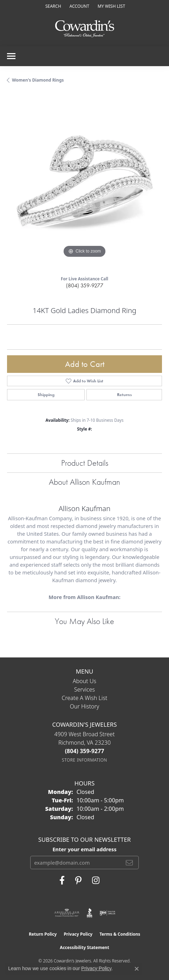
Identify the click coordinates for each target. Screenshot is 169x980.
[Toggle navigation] (11, 56)
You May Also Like (84, 621)
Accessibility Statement (84, 947)
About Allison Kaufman (84, 482)
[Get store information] (84, 760)
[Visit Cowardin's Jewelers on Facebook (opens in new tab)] (62, 880)
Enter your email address (84, 849)
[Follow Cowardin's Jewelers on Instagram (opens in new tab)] (96, 880)
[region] (84, 182)
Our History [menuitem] (85, 706)
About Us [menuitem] (84, 681)
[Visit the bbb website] (90, 913)
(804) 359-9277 (85, 285)
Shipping (46, 395)
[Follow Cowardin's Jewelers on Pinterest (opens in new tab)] (78, 880)
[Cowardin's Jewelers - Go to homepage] (85, 29)
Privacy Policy (78, 934)
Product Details (85, 463)
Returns (124, 395)
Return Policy (43, 934)
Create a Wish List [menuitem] (85, 698)
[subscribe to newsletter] (129, 863)
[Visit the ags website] (67, 913)
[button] (53, 6)
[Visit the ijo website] (107, 913)
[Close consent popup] (137, 969)
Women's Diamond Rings (38, 80)
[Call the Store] (85, 751)
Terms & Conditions (120, 934)
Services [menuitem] (84, 689)
